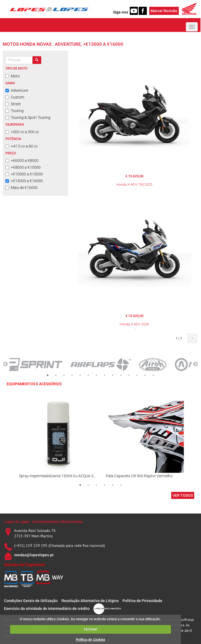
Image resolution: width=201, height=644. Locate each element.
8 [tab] (105, 375)
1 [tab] (48, 375)
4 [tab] (72, 375)
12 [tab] (137, 375)
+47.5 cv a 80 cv (22, 146)
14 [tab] (153, 375)
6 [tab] (88, 375)
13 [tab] (145, 375)
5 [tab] (80, 375)
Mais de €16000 (22, 188)
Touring (14, 111)
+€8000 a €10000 (23, 167)
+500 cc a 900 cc (22, 132)
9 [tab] (113, 375)
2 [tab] (56, 375)
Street (13, 104)
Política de (90, 640)
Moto (13, 76)
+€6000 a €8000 (22, 161)
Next (196, 364)
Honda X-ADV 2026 (134, 324)
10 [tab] (121, 375)
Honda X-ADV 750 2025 (134, 184)
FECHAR (90, 629)
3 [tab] (64, 375)
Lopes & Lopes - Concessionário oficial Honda (43, 522)
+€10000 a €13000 (24, 174)
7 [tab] (96, 375)
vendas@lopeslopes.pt (34, 555)
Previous (5, 364)
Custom (15, 97)
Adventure (17, 90)
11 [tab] (129, 375)
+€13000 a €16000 (24, 181)
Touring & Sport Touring (28, 117)
